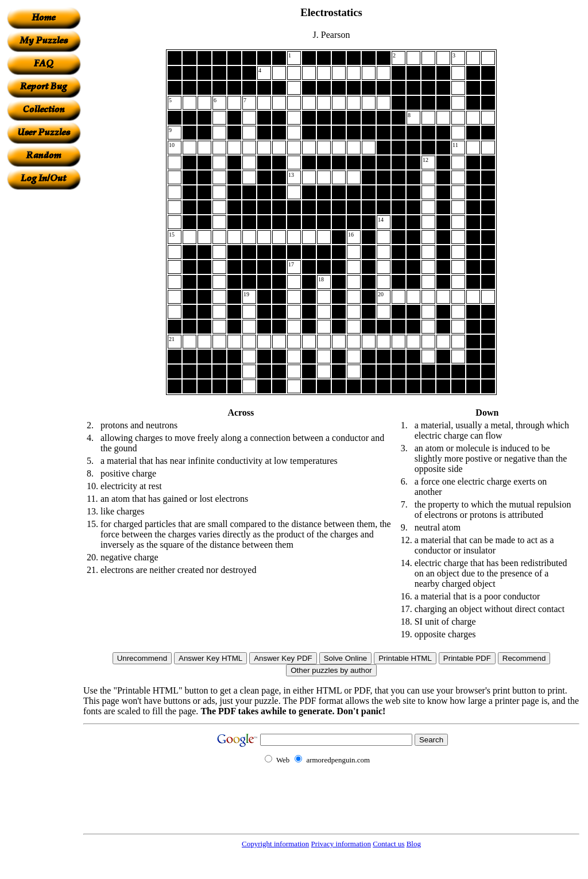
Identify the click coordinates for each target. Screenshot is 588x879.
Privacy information (341, 844)
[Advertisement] (44, 362)
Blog (414, 844)
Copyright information (275, 844)
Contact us (388, 844)
